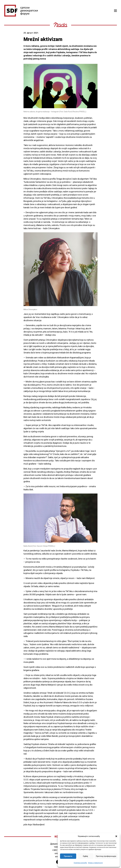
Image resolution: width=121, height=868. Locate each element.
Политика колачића (80, 863)
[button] (116, 836)
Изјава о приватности (95, 863)
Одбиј (85, 856)
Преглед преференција (106, 856)
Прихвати (68, 856)
